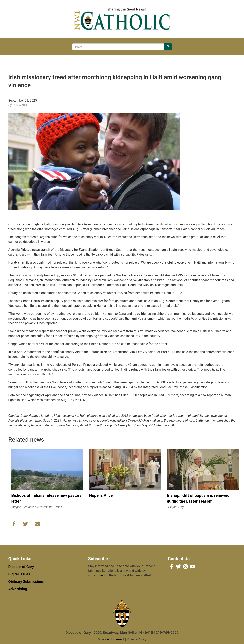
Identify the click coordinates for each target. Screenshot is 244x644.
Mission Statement (111, 639)
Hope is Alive (101, 495)
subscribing (96, 575)
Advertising (18, 589)
